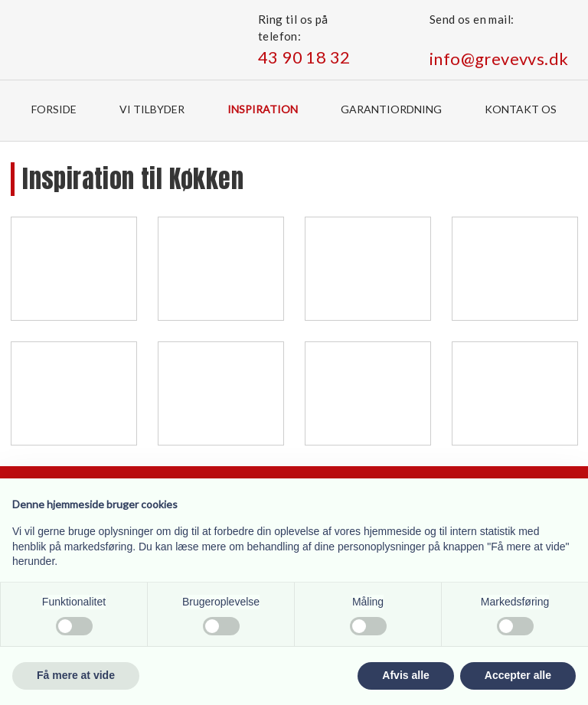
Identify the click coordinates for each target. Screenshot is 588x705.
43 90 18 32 (304, 57)
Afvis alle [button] (405, 675)
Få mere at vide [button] (76, 675)
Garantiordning (391, 109)
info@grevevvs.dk (499, 59)
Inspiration (263, 109)
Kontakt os (521, 109)
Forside (54, 109)
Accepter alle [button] (518, 675)
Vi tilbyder (152, 109)
